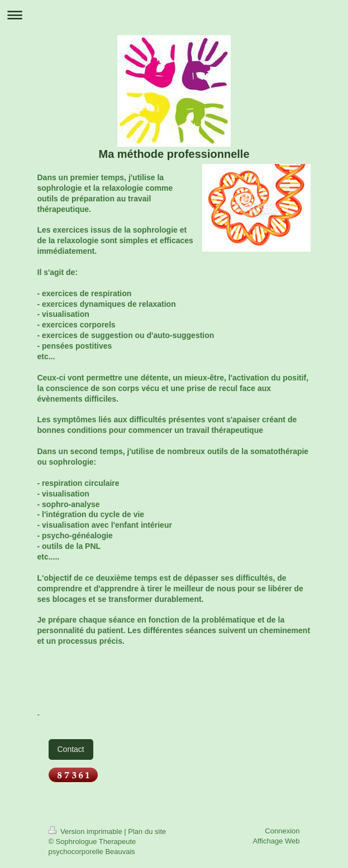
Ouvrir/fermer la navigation (174, 15)
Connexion (282, 831)
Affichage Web (276, 841)
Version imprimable (87, 831)
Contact (71, 749)
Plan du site (147, 831)
